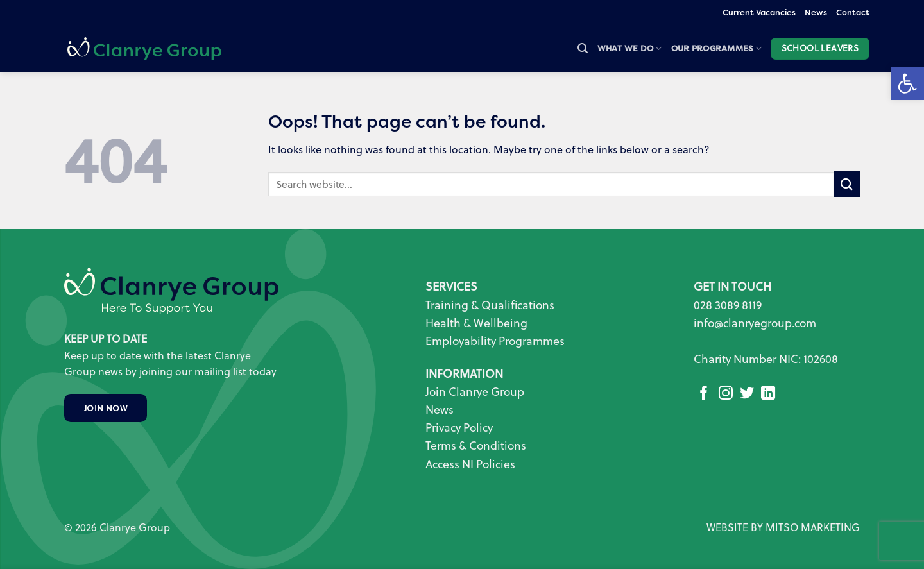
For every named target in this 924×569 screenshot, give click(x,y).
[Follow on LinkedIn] (768, 394)
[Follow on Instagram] (726, 394)
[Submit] (847, 184)
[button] (583, 48)
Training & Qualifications (490, 305)
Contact (853, 13)
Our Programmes (716, 48)
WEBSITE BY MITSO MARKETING (783, 527)
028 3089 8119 (728, 305)
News (816, 13)
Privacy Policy (459, 428)
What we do (630, 48)
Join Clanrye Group (475, 392)
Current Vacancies (759, 13)
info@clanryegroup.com (755, 323)
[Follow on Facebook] (704, 394)
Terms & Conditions (476, 446)
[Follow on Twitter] (747, 394)
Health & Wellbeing (476, 323)
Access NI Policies (472, 464)
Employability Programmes (495, 341)
